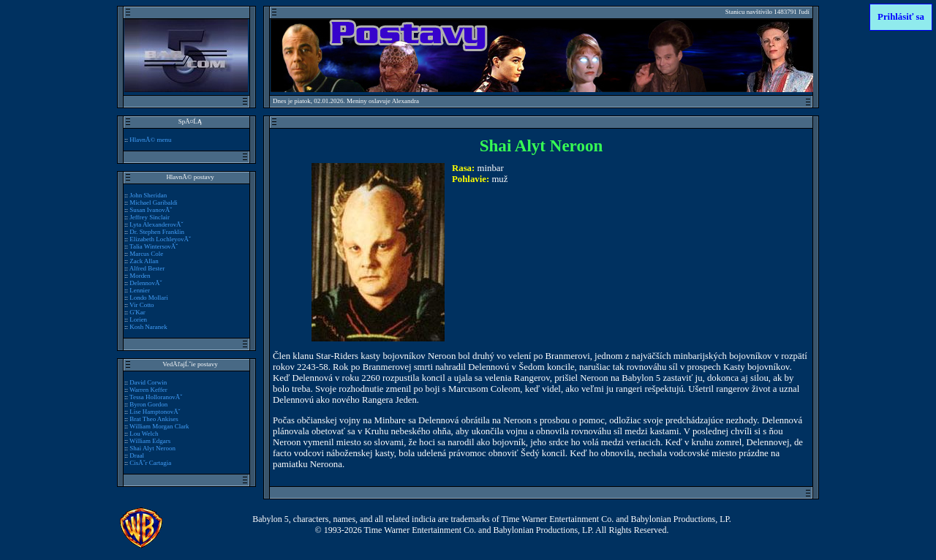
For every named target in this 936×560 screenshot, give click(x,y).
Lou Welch (144, 434)
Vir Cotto (142, 305)
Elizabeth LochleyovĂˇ (160, 239)
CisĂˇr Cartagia (150, 463)
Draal (137, 455)
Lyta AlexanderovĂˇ (156, 224)
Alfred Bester (147, 268)
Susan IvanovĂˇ (151, 210)
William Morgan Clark (159, 426)
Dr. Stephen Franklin (157, 232)
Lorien (138, 319)
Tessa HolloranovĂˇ (156, 397)
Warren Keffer (148, 390)
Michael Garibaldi (153, 203)
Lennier (140, 290)
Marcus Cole (146, 254)
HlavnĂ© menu (150, 140)
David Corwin (148, 382)
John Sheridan (148, 195)
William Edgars (150, 441)
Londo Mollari (148, 298)
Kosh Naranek (148, 327)
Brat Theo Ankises (154, 419)
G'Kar (137, 312)
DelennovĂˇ (146, 283)
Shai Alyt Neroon (152, 448)
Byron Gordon (148, 404)
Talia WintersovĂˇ (154, 246)
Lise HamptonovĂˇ (155, 412)
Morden (140, 276)
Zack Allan (144, 261)
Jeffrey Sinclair (150, 217)
